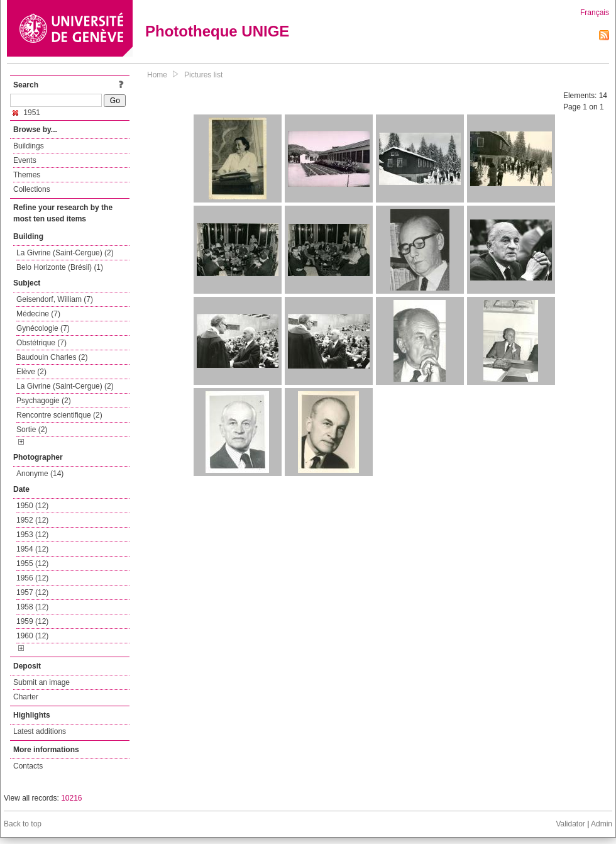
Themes (27, 175)
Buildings (29, 146)
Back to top (23, 824)
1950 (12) (32, 506)
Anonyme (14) (40, 474)
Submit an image (41, 682)
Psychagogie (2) (44, 401)
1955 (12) (32, 564)
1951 (26, 113)
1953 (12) (32, 535)
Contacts (28, 766)
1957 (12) (32, 592)
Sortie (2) (32, 430)
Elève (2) (31, 372)
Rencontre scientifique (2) (59, 415)
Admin (602, 824)
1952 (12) (32, 520)
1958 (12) (32, 607)
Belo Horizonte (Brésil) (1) (60, 267)
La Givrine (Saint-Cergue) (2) (65, 253)
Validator (570, 824)
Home (157, 75)
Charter (26, 697)
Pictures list (203, 75)
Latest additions (40, 731)
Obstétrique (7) (41, 343)
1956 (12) (32, 578)
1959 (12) (32, 621)
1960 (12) (32, 636)
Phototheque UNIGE (217, 31)
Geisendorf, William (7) (55, 299)
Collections (32, 189)
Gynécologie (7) (43, 328)
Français (595, 13)
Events (25, 160)
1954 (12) (32, 549)
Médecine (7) (38, 314)
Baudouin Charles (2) (52, 357)
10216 (71, 798)
